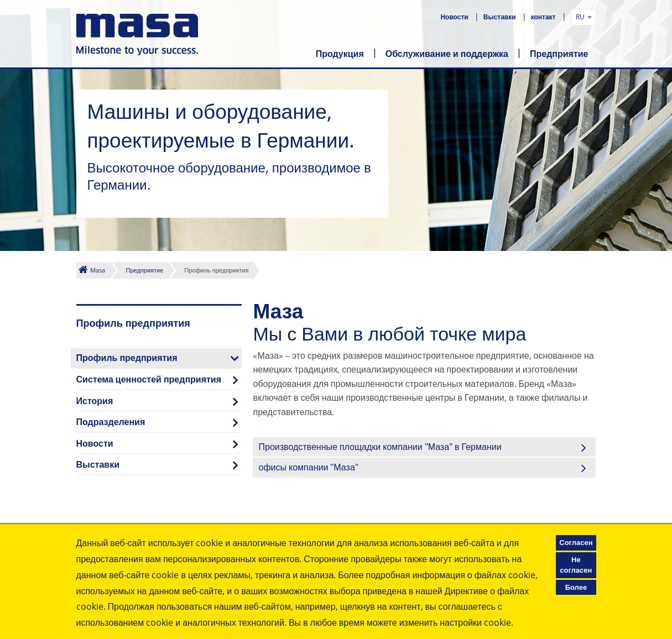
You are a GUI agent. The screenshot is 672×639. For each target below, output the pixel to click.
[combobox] (584, 17)
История (95, 401)
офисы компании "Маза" (308, 467)
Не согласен (576, 565)
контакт (544, 17)
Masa (98, 270)
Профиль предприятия (127, 358)
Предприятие (559, 54)
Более (576, 587)
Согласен (576, 542)
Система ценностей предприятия (149, 379)
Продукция (340, 54)
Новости (455, 17)
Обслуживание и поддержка (447, 54)
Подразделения (111, 422)
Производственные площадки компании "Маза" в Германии (380, 447)
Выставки (501, 17)
